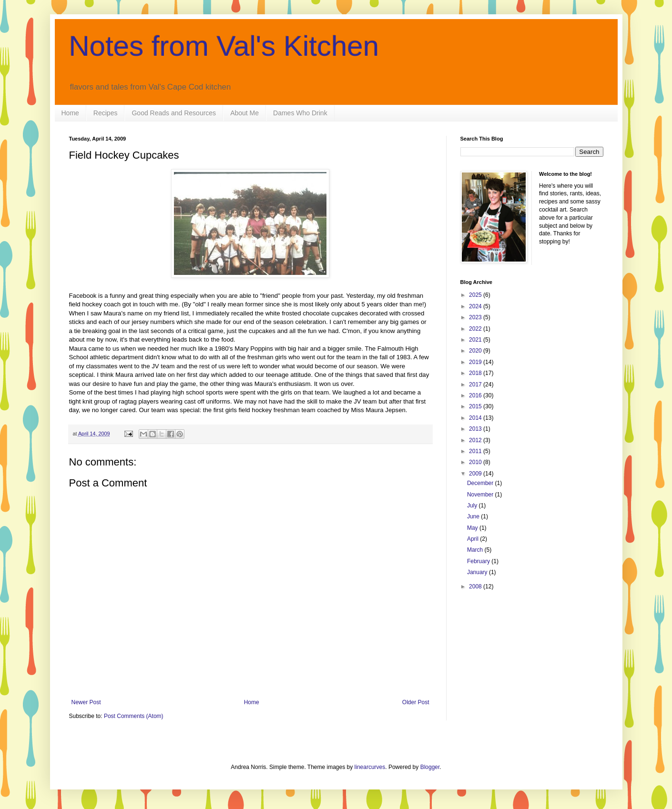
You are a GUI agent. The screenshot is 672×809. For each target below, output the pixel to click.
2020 (476, 351)
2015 (476, 406)
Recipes (106, 113)
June (474, 516)
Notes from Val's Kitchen (224, 46)
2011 (476, 451)
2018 (476, 373)
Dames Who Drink (300, 113)
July (473, 506)
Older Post (416, 702)
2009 (476, 474)
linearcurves (370, 767)
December (481, 483)
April (473, 539)
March (476, 550)
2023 (476, 317)
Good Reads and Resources (174, 113)
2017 (476, 384)
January (478, 572)
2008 (476, 587)
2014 (476, 418)
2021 (476, 340)
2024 (476, 306)
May (473, 528)
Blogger (430, 767)
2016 (476, 395)
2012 (476, 440)
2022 (476, 329)
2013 (476, 429)
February (479, 561)
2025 (476, 295)
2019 (476, 362)
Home (70, 113)
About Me (244, 113)
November (481, 495)
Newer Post (86, 702)
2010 (476, 462)
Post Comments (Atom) (134, 716)
